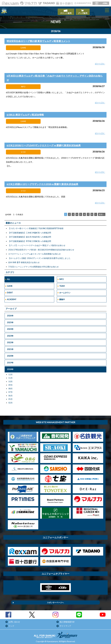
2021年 (10, 348)
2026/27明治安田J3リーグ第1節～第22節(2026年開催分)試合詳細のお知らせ (41, 248)
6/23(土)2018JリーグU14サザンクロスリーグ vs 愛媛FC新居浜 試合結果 (44, 144)
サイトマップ (65, 624)
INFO (61, 278)
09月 (10, 383)
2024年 (10, 327)
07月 (10, 390)
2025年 (10, 321)
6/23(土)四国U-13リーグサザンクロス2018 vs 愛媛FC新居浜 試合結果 (42, 182)
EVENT (10, 291)
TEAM (62, 284)
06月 (10, 394)
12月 (10, 373)
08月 (10, 387)
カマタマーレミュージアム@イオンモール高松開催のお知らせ (34, 252)
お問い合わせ (14, 620)
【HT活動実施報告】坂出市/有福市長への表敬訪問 (30, 235)
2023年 (10, 334)
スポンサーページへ (55, 601)
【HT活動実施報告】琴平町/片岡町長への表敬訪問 (30, 240)
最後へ (102, 213)
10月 (10, 380)
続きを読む (100, 62)
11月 (10, 376)
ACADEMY (12, 298)
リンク (11, 624)
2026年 (10, 314)
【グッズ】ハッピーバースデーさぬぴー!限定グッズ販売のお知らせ (37, 244)
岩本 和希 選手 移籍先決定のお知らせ (24, 261)
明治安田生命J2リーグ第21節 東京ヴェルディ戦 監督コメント (38, 39)
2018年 (10, 368)
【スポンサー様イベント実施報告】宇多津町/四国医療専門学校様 (36, 227)
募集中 (62, 298)
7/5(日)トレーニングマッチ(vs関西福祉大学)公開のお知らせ (33, 265)
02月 (10, 401)
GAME (10, 284)
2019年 (10, 361)
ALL (8, 278)
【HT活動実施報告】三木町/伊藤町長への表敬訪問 (30, 231)
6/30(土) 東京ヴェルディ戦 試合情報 (25, 113)
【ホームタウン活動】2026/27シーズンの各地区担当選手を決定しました (39, 257)
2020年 (10, 354)
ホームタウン (65, 291)
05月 (10, 397)
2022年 (10, 341)
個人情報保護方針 (67, 620)
